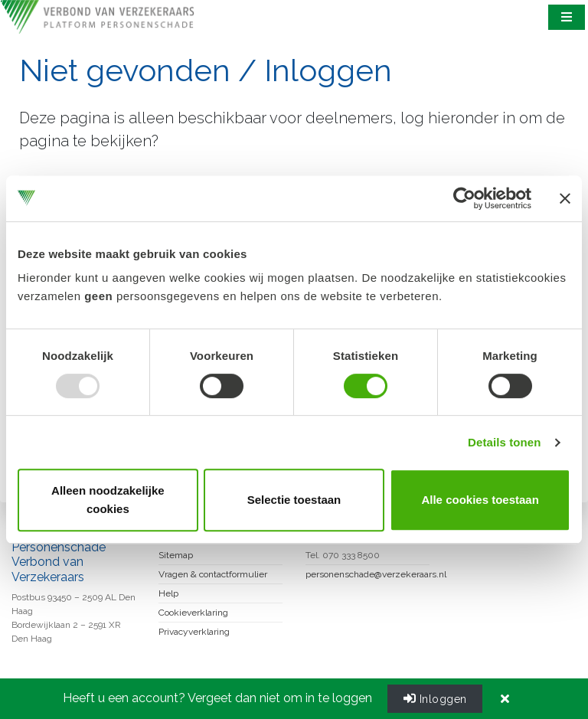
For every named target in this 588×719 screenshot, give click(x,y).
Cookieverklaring (193, 613)
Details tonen (504, 442)
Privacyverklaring (194, 632)
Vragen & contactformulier (213, 574)
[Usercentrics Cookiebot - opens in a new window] (464, 198)
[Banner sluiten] (565, 198)
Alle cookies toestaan (480, 500)
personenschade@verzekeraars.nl (376, 574)
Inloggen (435, 698)
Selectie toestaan (294, 500)
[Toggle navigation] (567, 17)
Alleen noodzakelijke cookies (108, 500)
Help (168, 593)
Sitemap (176, 555)
